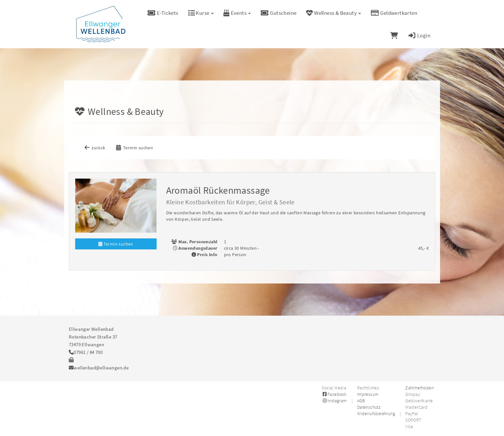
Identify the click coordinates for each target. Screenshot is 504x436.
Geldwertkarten (394, 13)
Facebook (334, 394)
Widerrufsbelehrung (376, 413)
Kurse (201, 13)
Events (237, 13)
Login (419, 35)
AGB (361, 401)
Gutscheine (278, 13)
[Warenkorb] (394, 35)
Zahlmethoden (419, 388)
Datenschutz (369, 407)
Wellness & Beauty (333, 13)
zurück (94, 148)
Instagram (334, 401)
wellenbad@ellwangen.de (101, 368)
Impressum (368, 394)
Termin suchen (134, 148)
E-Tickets (163, 13)
